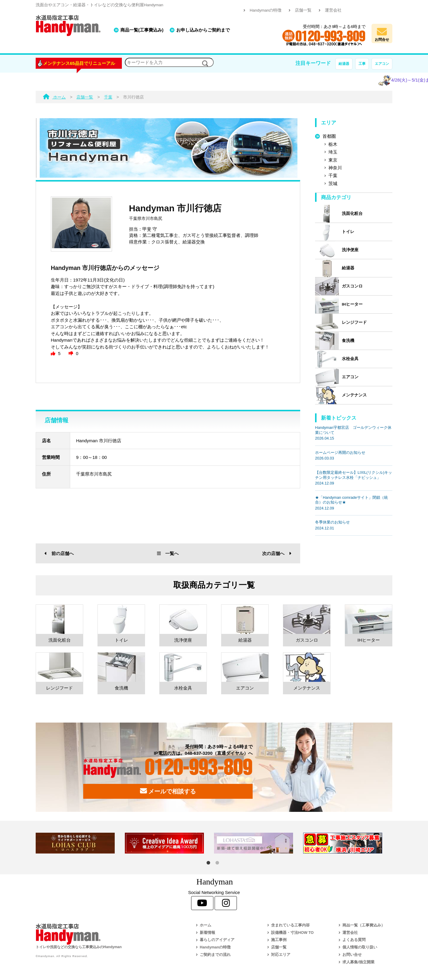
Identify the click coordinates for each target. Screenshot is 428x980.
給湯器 (344, 64)
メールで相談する (168, 791)
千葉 (333, 175)
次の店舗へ (277, 553)
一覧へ (168, 553)
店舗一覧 (303, 10)
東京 (333, 160)
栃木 (333, 144)
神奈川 (335, 168)
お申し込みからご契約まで (203, 30)
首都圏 (329, 136)
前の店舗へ (59, 553)
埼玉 (333, 152)
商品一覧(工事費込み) (142, 30)
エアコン (382, 64)
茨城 (333, 183)
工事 (362, 64)
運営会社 (333, 10)
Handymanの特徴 (266, 10)
